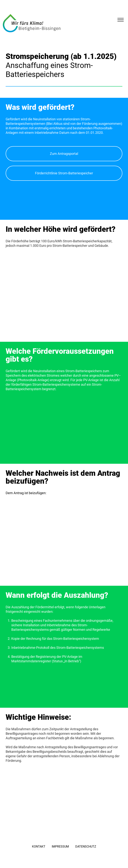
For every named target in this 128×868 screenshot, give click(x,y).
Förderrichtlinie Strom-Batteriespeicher (64, 173)
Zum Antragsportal (64, 154)
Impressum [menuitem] (60, 847)
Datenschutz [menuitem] (86, 847)
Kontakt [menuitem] (39, 847)
